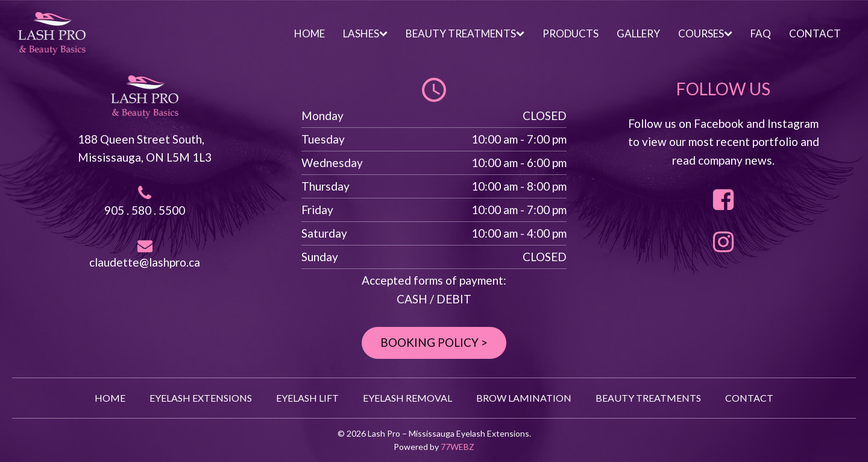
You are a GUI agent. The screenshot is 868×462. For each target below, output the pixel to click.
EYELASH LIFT (307, 398)
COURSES (705, 33)
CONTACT (815, 33)
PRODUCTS (571, 33)
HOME (310, 33)
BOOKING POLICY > (434, 342)
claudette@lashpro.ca (145, 262)
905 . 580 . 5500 (145, 210)
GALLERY (638, 33)
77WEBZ (458, 447)
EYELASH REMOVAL (407, 398)
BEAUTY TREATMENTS (465, 33)
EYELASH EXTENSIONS (201, 398)
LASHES (365, 33)
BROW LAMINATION (524, 398)
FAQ (761, 33)
